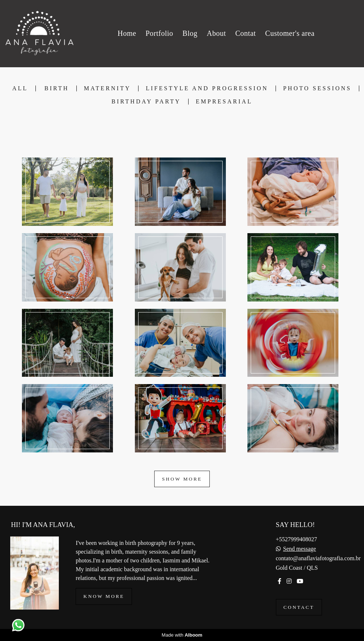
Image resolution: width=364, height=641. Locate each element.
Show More (182, 479)
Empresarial (224, 102)
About (217, 33)
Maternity (107, 88)
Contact (299, 607)
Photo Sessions (317, 88)
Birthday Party (146, 102)
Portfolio (159, 33)
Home (127, 33)
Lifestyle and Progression (207, 88)
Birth (57, 88)
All (20, 88)
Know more (104, 596)
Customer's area (290, 33)
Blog (190, 33)
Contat (246, 33)
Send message (300, 549)
